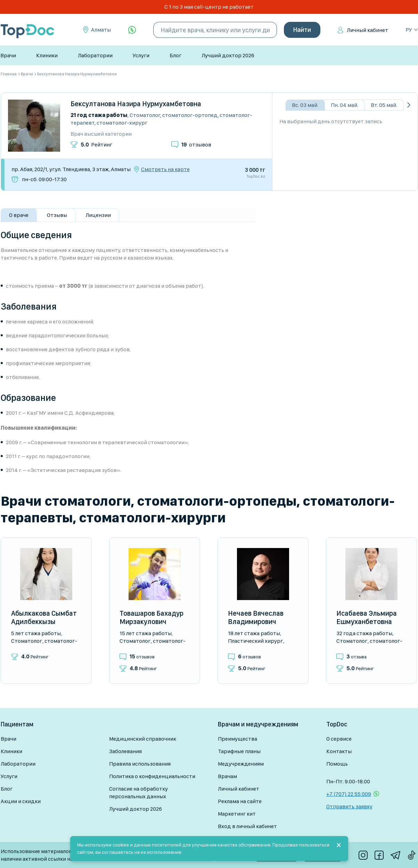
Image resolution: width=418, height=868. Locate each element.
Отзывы (57, 215)
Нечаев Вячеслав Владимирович (256, 617)
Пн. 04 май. (345, 105)
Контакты (339, 751)
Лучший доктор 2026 (228, 55)
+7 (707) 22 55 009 (349, 794)
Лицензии (98, 215)
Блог (175, 55)
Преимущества (237, 739)
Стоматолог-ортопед (190, 115)
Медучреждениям (241, 764)
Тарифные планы (239, 751)
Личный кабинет (367, 30)
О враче (19, 215)
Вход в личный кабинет (247, 826)
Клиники (47, 55)
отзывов (196, 145)
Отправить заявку (349, 806)
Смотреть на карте (165, 169)
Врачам (227, 776)
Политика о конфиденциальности (152, 776)
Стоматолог (145, 115)
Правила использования (140, 764)
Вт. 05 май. (384, 105)
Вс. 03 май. (305, 105)
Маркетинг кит (237, 814)
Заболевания (125, 751)
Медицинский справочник (143, 739)
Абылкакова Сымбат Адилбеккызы (44, 617)
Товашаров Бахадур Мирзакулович (151, 617)
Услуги (141, 55)
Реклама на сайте (240, 801)
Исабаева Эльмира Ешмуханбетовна (367, 617)
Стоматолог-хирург (122, 123)
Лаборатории (95, 55)
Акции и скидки (21, 801)
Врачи (8, 55)
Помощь (337, 764)
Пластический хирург (255, 641)
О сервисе (339, 739)
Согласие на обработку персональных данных (138, 793)
